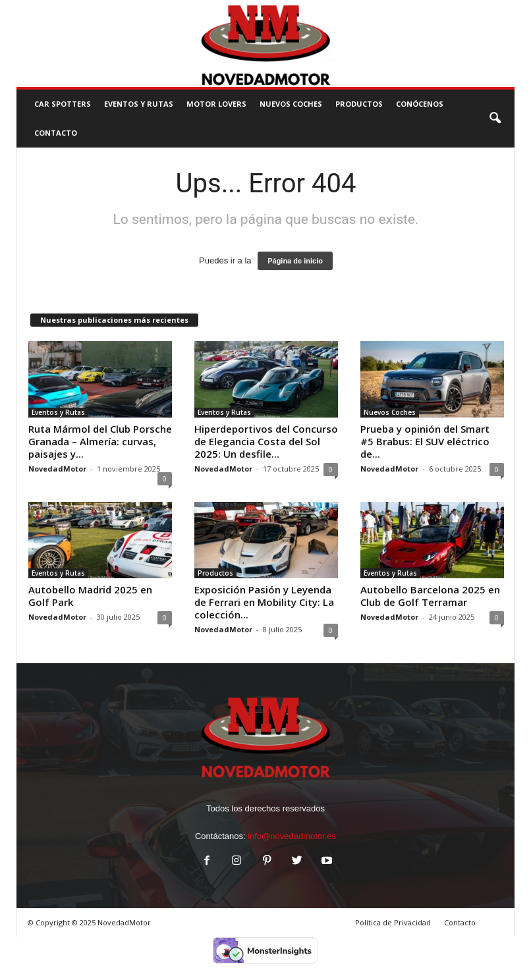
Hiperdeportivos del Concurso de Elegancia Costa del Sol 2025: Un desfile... (266, 441)
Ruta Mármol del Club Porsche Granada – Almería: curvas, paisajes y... (100, 441)
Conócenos (420, 104)
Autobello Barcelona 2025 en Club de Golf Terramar (430, 596)
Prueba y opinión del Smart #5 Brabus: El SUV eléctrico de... (425, 441)
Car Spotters (63, 104)
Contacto (460, 922)
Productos (359, 104)
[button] (495, 119)
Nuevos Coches (291, 104)
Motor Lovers (216, 104)
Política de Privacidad (393, 922)
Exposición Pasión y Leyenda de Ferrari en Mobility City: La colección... (264, 602)
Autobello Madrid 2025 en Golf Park (90, 596)
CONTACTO (56, 133)
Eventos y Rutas (139, 104)
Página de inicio (295, 261)
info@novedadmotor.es (292, 836)
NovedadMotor (57, 469)
